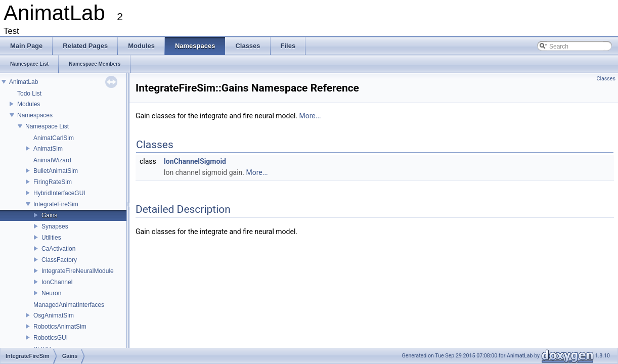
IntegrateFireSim (56, 204)
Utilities (51, 238)
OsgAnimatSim (54, 315)
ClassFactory (59, 260)
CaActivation (58, 249)
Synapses (55, 226)
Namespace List (47, 126)
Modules (29, 104)
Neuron (51, 293)
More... (310, 116)
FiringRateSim (53, 182)
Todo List (29, 94)
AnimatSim (48, 149)
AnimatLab (24, 82)
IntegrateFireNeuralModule (78, 271)
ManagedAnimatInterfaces (69, 305)
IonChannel (57, 282)
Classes (606, 79)
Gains (49, 215)
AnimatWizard (52, 160)
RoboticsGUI (51, 338)
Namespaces (35, 115)
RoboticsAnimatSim (60, 327)
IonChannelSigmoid (195, 161)
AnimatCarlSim (54, 138)
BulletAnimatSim (56, 171)
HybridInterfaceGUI (59, 193)
